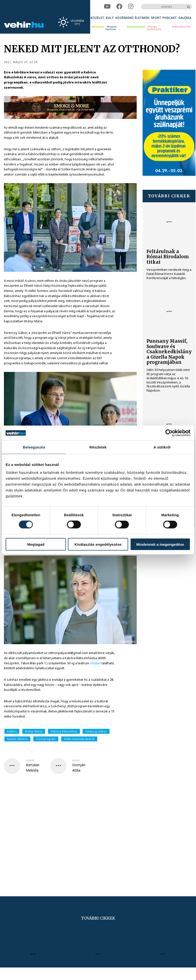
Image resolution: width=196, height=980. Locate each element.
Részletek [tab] (98, 447)
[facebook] (119, 7)
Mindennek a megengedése (160, 544)
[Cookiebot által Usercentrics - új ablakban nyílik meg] (169, 433)
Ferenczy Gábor (96, 731)
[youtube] (107, 7)
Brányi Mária (34, 731)
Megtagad (36, 544)
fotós (76, 760)
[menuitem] (98, 18)
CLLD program (46, 739)
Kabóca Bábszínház (64, 731)
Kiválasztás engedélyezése (98, 544)
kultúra (12, 731)
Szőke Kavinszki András (79, 739)
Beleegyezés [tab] (34, 447)
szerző (30, 760)
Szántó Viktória (17, 739)
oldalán (95, 663)
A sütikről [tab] (162, 447)
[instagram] (131, 7)
